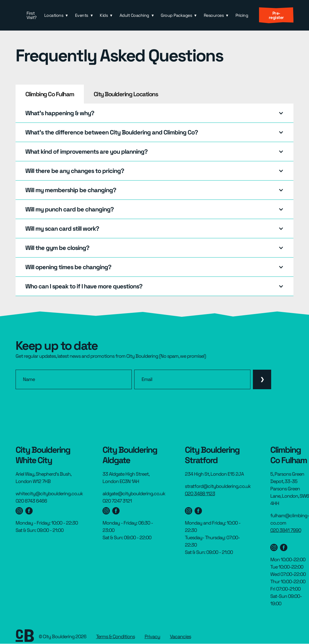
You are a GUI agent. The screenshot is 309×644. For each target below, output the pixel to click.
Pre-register (276, 15)
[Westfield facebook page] (29, 511)
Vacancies (180, 637)
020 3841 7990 (286, 530)
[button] (56, 15)
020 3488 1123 (200, 494)
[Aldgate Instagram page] (106, 511)
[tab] (50, 94)
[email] (192, 379)
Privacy (152, 637)
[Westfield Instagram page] (19, 511)
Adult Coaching (134, 15)
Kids (104, 15)
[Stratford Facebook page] (198, 511)
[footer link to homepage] (25, 637)
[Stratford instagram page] (189, 511)
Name (29, 379)
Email (147, 379)
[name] (74, 379)
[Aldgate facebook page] (116, 511)
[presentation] (62, 406)
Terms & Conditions (115, 637)
